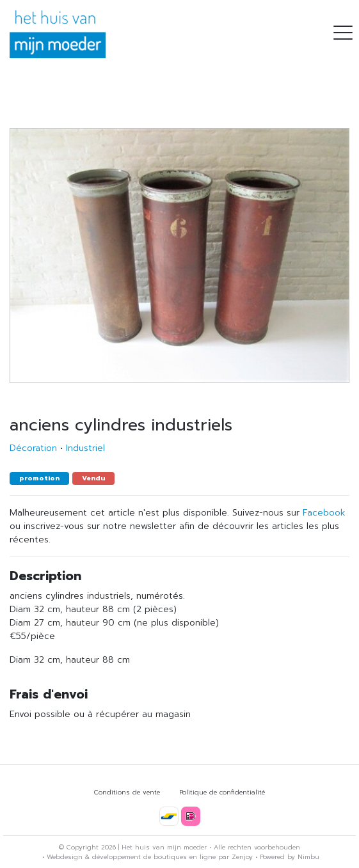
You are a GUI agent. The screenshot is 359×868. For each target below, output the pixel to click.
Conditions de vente (127, 792)
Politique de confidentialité (222, 792)
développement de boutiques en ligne (154, 857)
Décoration (33, 448)
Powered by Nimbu (290, 857)
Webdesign (65, 857)
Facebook (324, 513)
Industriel (85, 448)
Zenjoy (242, 857)
